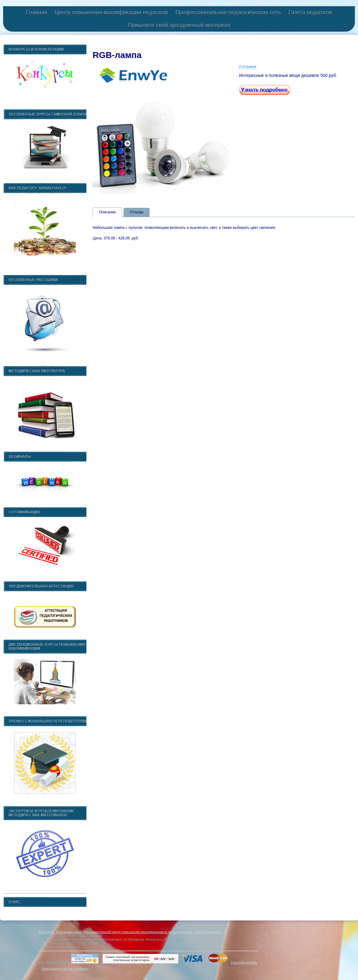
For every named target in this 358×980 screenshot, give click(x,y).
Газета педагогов (310, 12)
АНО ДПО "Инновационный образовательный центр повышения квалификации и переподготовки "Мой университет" (130, 932)
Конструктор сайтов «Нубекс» (65, 969)
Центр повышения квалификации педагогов (111, 12)
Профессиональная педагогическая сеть (228, 12)
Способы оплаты (244, 962)
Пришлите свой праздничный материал (179, 25)
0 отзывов (248, 67)
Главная (37, 12)
